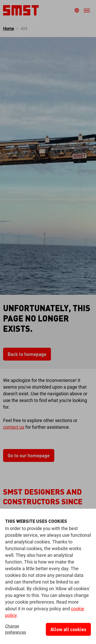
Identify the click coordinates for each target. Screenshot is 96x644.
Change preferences (16, 629)
